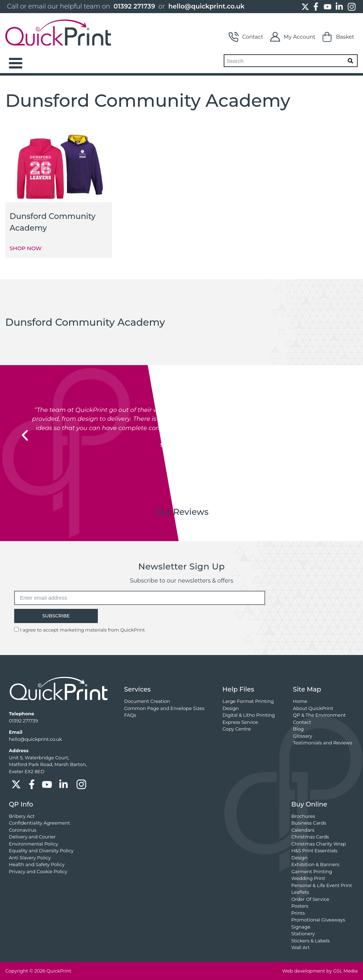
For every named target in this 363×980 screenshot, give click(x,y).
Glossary (302, 736)
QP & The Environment (319, 715)
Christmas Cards (310, 837)
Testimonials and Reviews (322, 743)
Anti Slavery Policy (30, 858)
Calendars (303, 830)
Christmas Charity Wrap (319, 844)
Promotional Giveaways (318, 920)
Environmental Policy (33, 844)
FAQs (130, 715)
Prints (298, 913)
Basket (338, 37)
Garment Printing (312, 871)
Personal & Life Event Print (322, 885)
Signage (301, 927)
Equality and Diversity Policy (41, 850)
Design (231, 708)
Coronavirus (23, 830)
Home (300, 701)
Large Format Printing (248, 701)
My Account (293, 37)
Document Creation (147, 701)
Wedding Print (308, 878)
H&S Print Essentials (314, 850)
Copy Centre (237, 729)
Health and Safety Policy (37, 864)
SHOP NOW (26, 248)
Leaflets (300, 892)
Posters (300, 906)
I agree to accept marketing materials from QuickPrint (82, 630)
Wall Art (301, 947)
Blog (298, 729)
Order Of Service (310, 899)
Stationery (303, 934)
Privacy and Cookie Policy (38, 871)
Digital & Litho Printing (249, 715)
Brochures (303, 816)
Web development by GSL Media (320, 971)
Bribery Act (22, 816)
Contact (246, 37)
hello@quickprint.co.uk (206, 6)
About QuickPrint (313, 708)
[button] (25, 435)
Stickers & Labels (311, 941)
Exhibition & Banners (315, 864)
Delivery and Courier (32, 837)
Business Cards (309, 823)
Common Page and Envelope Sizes (164, 708)
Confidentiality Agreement (39, 823)
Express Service (240, 722)
